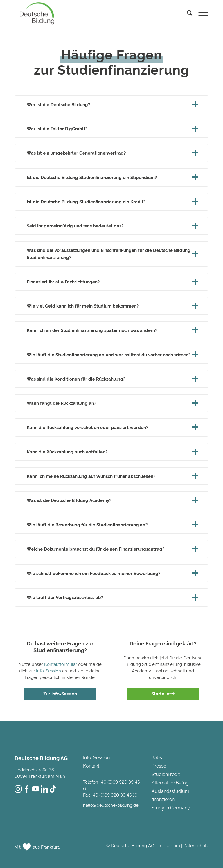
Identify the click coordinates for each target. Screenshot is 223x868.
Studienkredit (166, 774)
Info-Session (48, 671)
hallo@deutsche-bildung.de (111, 805)
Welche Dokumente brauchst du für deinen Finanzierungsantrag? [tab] (111, 549)
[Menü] (200, 13)
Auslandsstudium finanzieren (170, 795)
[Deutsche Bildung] (36, 13)
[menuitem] (187, 20)
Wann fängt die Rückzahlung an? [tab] (111, 403)
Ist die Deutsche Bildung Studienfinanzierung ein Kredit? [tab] (111, 201)
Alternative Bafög (170, 782)
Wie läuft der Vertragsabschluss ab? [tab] (111, 597)
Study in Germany (171, 807)
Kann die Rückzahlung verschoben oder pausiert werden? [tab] (111, 427)
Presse (159, 766)
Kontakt (91, 766)
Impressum (169, 845)
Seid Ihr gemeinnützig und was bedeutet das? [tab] (111, 226)
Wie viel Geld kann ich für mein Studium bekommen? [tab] (111, 306)
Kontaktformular (61, 664)
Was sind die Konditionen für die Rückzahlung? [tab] (111, 379)
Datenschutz (196, 845)
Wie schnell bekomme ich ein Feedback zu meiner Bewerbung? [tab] (111, 573)
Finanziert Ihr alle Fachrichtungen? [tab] (111, 282)
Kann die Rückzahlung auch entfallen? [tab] (111, 452)
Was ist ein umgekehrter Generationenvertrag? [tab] (111, 153)
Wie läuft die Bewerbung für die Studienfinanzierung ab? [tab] (111, 524)
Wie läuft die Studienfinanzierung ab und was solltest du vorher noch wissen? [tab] (111, 354)
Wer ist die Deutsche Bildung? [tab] (111, 104)
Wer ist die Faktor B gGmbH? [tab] (111, 128)
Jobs (157, 757)
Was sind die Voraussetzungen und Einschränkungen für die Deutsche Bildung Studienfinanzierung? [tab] (111, 254)
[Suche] (187, 13)
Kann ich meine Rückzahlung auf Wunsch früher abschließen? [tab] (111, 476)
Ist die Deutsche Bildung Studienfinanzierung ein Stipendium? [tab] (111, 177)
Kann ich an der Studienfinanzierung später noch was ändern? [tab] (111, 330)
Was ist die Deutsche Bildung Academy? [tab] (111, 500)
